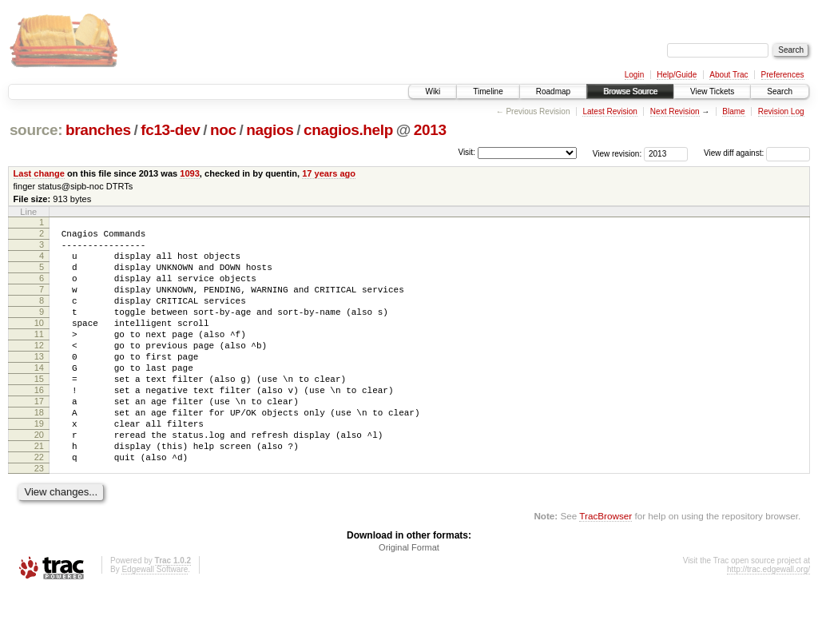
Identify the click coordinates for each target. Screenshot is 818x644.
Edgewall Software (155, 622)
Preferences (783, 75)
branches (98, 130)
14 (39, 399)
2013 (430, 130)
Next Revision (675, 111)
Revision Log (781, 111)
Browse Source (630, 91)
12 (39, 372)
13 (39, 385)
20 (39, 480)
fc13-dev (170, 130)
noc (223, 130)
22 (39, 507)
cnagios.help (348, 130)
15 (39, 412)
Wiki (433, 91)
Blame (733, 111)
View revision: (617, 153)
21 (39, 494)
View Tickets (712, 91)
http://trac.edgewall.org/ (768, 622)
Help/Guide (677, 75)
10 (39, 344)
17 (39, 439)
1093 (190, 173)
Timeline (488, 91)
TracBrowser (606, 568)
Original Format (409, 600)
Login (634, 75)
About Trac (729, 75)
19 (39, 467)
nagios (270, 130)
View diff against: (757, 153)
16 (39, 426)
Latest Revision (610, 111)
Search (780, 91)
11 (39, 358)
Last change (39, 173)
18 (39, 453)
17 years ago (329, 173)
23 (39, 521)
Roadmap (553, 91)
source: (36, 130)
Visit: (467, 152)
